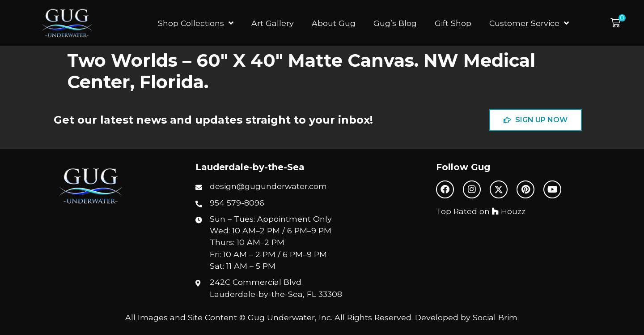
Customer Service (529, 23)
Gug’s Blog (395, 23)
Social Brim (495, 317)
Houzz (509, 211)
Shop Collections (196, 23)
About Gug (334, 23)
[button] (618, 23)
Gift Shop (453, 23)
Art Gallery (273, 23)
